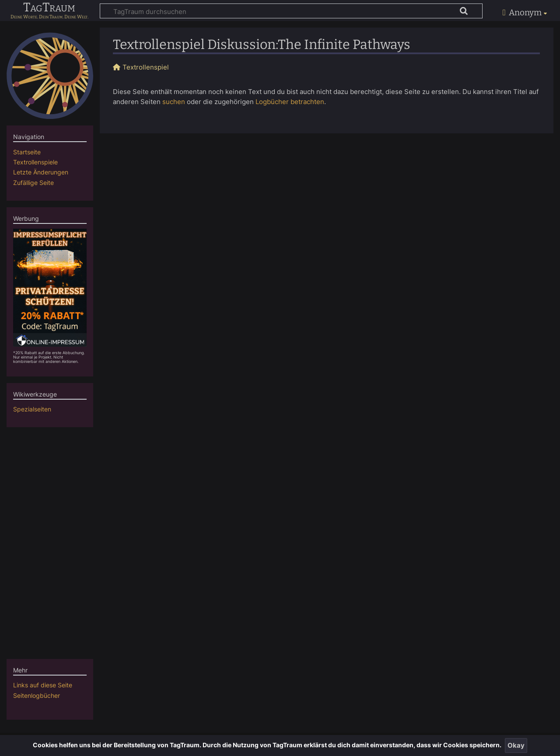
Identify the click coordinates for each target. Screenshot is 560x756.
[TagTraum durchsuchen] (291, 11)
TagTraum (49, 8)
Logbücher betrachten (290, 102)
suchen (174, 102)
